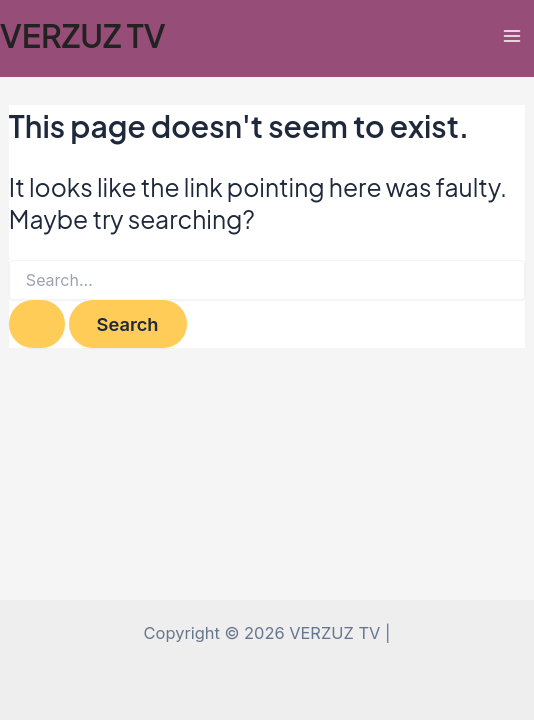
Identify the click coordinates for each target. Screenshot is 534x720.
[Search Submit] (37, 324)
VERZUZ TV (83, 35)
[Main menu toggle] (511, 35)
